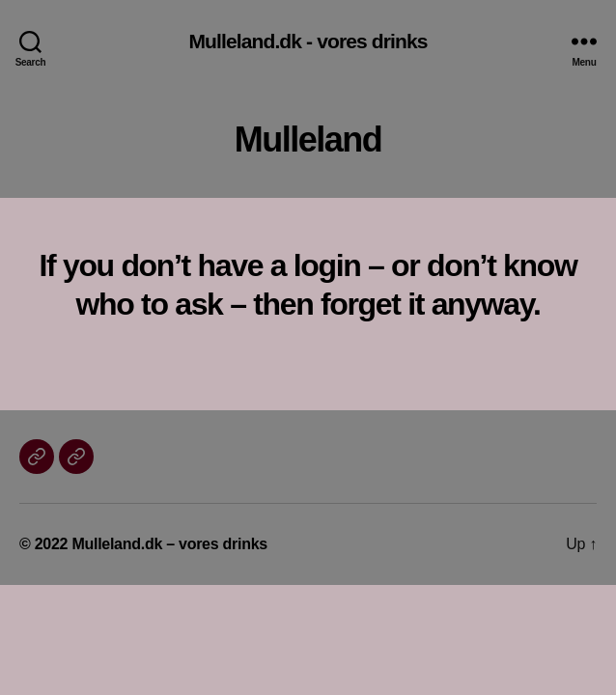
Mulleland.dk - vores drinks (308, 41)
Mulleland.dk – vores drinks (169, 544)
